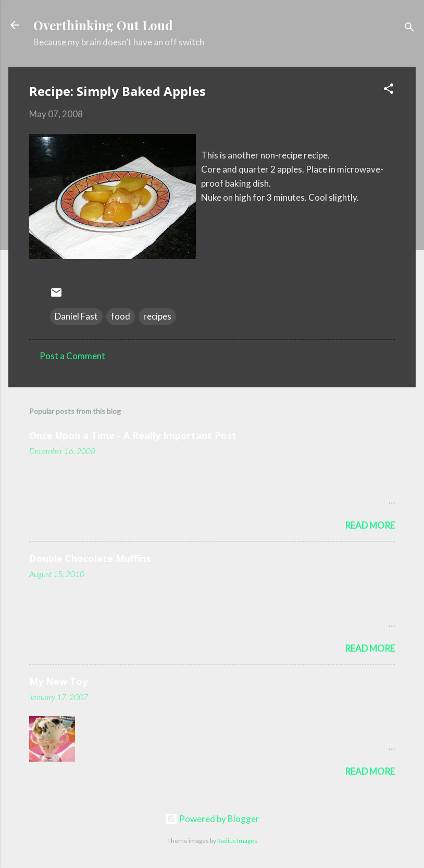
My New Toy (58, 681)
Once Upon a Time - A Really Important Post (133, 435)
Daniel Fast (76, 316)
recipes (157, 316)
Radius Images (237, 841)
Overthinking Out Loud (103, 25)
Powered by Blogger (212, 819)
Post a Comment (72, 356)
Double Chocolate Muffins (90, 558)
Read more (370, 525)
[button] (389, 90)
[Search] (409, 28)
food (121, 316)
